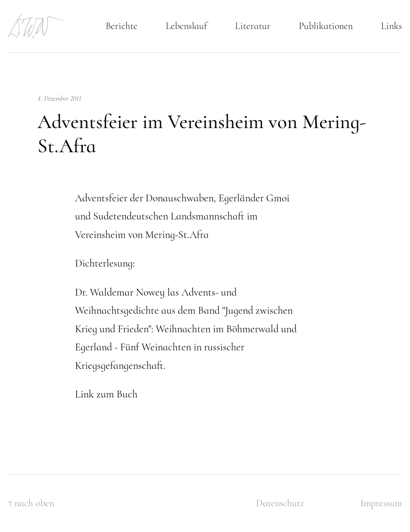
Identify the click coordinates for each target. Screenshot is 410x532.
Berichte (122, 26)
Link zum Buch (106, 394)
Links (391, 26)
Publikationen (326, 26)
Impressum (381, 503)
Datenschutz (280, 503)
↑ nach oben (31, 503)
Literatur (253, 26)
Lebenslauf (186, 26)
